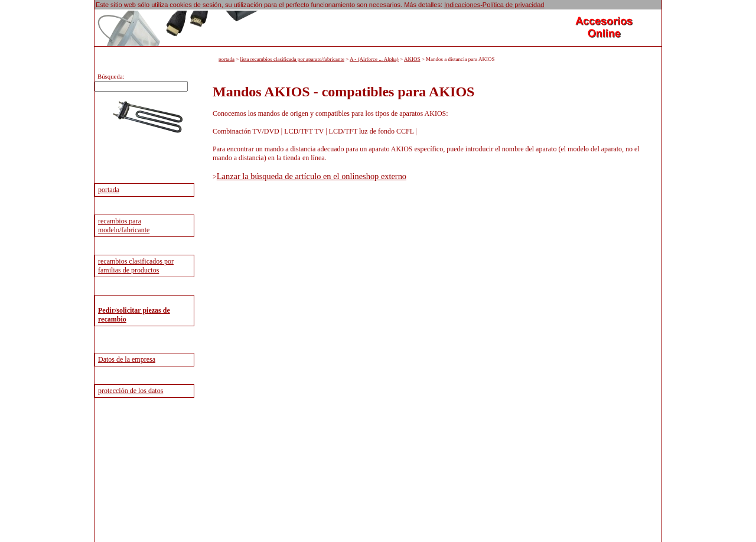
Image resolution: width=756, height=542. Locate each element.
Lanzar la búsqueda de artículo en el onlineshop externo (312, 176)
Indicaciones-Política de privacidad (494, 5)
